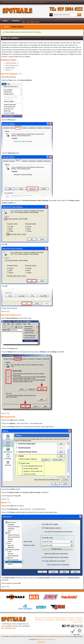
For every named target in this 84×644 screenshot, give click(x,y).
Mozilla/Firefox (10, 68)
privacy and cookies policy (47, 639)
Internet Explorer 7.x (12, 63)
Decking (50, 618)
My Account (6, 2)
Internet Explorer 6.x (12, 65)
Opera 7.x (9, 70)
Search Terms (49, 620)
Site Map (71, 618)
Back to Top (5, 311)
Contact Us (72, 620)
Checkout (21, 2)
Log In (28, 2)
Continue (42, 642)
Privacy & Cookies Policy (39, 2)
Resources (79, 618)
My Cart (15, 2)
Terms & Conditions (60, 618)
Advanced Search (61, 620)
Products (16, 21)
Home (5, 21)
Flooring (43, 618)
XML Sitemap (39, 620)
